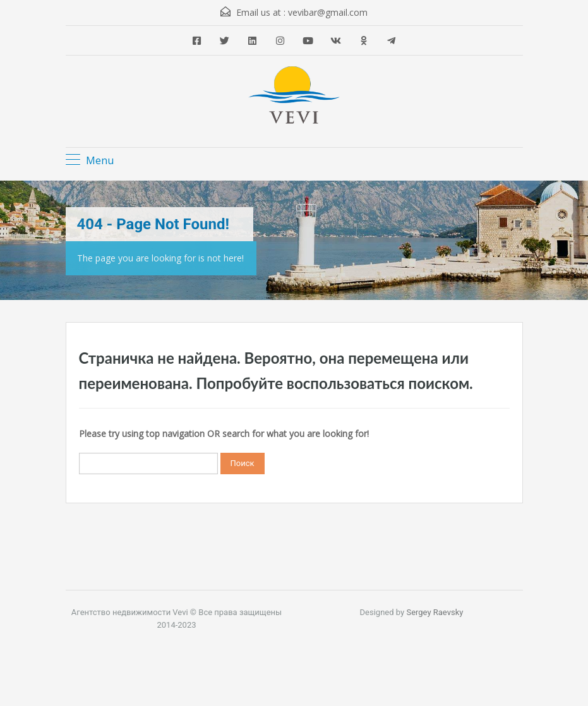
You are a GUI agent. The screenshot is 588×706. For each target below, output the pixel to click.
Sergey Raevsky (435, 612)
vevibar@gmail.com (328, 12)
